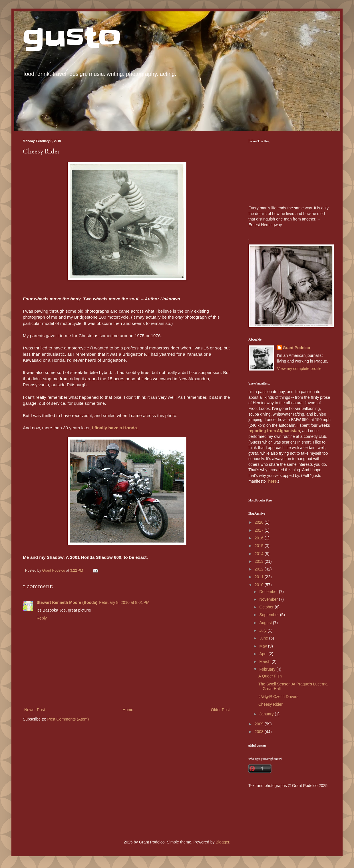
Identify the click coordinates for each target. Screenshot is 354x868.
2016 (260, 538)
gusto (72, 38)
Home (128, 710)
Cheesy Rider (270, 704)
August (266, 623)
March (265, 661)
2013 (260, 561)
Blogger (222, 842)
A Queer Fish (270, 676)
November (269, 599)
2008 (260, 732)
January (267, 714)
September (269, 615)
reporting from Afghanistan (274, 431)
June (264, 638)
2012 (260, 569)
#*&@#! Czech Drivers (278, 697)
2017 (260, 530)
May (264, 646)
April (264, 654)
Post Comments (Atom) (68, 719)
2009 (260, 724)
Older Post (220, 710)
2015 (260, 546)
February (268, 669)
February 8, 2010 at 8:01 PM (124, 602)
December (269, 592)
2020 (260, 522)
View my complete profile (299, 369)
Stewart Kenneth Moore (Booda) (67, 602)
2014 (260, 554)
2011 (260, 577)
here (273, 481)
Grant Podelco (297, 348)
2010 (260, 585)
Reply (42, 618)
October (267, 607)
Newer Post (35, 710)
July (263, 630)
